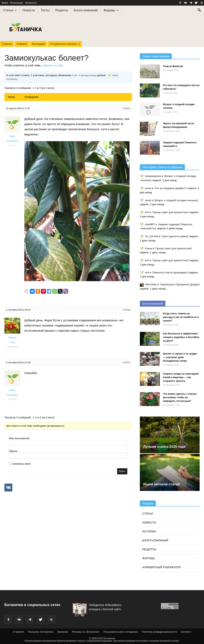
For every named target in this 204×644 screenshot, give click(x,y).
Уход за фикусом (173, 66)
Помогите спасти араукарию (169, 272)
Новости (29, 10)
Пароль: (13, 451)
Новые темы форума (156, 56)
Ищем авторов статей (161, 484)
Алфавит (22, 44)
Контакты (186, 632)
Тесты (45, 10)
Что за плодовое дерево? (170, 188)
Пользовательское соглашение (121, 632)
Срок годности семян (174, 236)
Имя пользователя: (20, 438)
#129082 (126, 363)
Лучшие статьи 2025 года (164, 447)
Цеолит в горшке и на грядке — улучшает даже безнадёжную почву (180, 357)
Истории (149, 531)
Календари (39, 44)
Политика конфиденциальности (159, 632)
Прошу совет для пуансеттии (170, 212)
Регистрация (17, 3)
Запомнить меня (21, 464)
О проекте (18, 632)
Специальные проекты (65, 44)
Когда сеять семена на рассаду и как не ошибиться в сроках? (181, 317)
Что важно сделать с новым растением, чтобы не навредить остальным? (180, 397)
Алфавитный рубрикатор (162, 567)
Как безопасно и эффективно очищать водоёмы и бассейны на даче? (181, 337)
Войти (5, 3)
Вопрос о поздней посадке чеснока (176, 200)
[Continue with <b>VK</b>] (8, 488)
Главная (7, 44)
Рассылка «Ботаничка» (41, 632)
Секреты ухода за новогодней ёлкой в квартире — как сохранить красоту (181, 377)
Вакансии (63, 632)
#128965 (126, 108)
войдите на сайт (52, 65)
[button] (199, 11)
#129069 (126, 310)
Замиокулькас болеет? (47, 58)
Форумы (111, 10)
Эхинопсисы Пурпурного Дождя (179, 284)
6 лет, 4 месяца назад (84, 76)
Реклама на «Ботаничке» (86, 632)
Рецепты (62, 10)
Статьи (10, 10)
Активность (31, 3)
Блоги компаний (86, 10)
